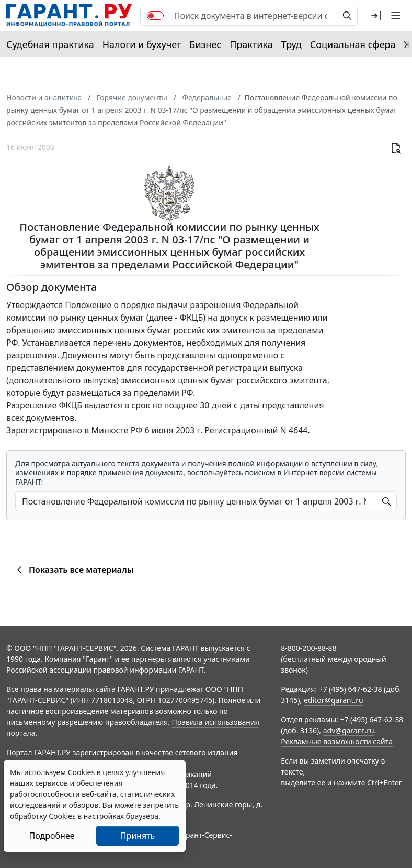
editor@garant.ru (334, 700)
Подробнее (51, 836)
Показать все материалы (73, 570)
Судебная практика (50, 44)
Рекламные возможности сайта (337, 741)
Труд (291, 44)
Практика (251, 44)
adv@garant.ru (349, 730)
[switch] (155, 16)
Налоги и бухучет (142, 44)
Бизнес (205, 44)
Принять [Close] (138, 836)
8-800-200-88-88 (308, 648)
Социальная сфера (353, 44)
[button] (376, 16)
